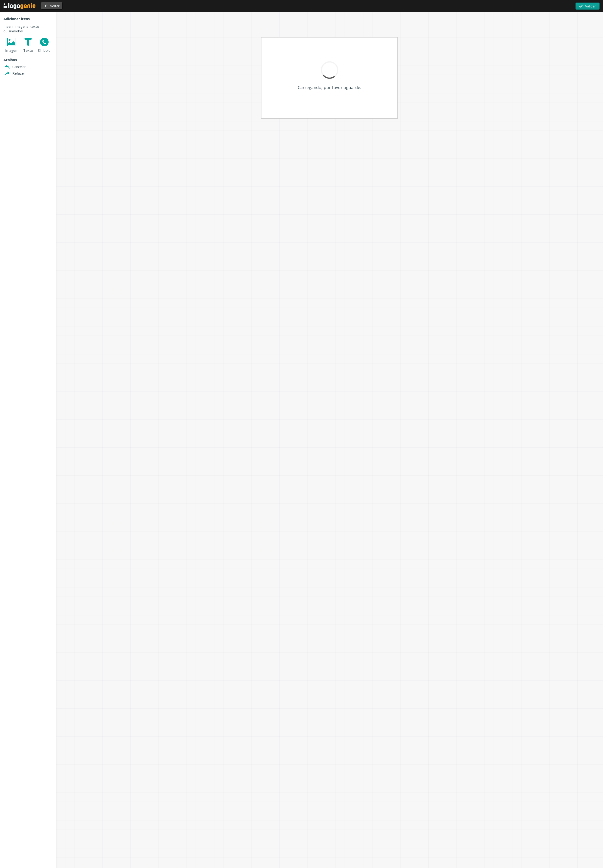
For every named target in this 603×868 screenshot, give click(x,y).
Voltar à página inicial (20, 6)
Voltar (54, 6)
